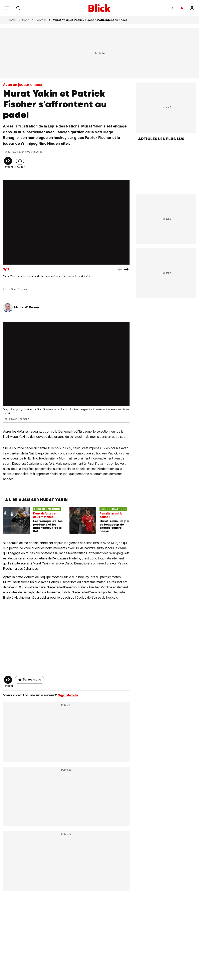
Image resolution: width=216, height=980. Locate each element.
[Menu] (7, 8)
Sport (26, 20)
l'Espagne (85, 431)
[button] (30, 680)
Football (41, 20)
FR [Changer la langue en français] (181, 8)
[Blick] (99, 8)
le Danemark (64, 431)
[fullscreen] (66, 222)
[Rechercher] (18, 8)
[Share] (8, 161)
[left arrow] (126, 269)
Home (12, 20)
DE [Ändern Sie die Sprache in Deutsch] (173, 8)
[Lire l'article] (20, 161)
